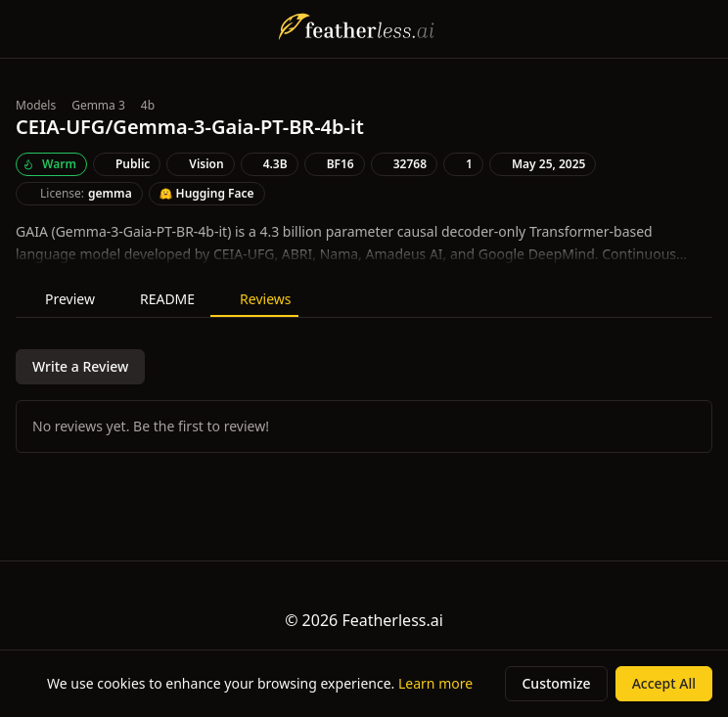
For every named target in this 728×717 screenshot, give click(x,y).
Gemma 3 (98, 106)
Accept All (664, 683)
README (157, 299)
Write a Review (80, 366)
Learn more (435, 683)
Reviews (254, 299)
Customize (556, 683)
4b (148, 106)
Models (36, 106)
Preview (59, 299)
